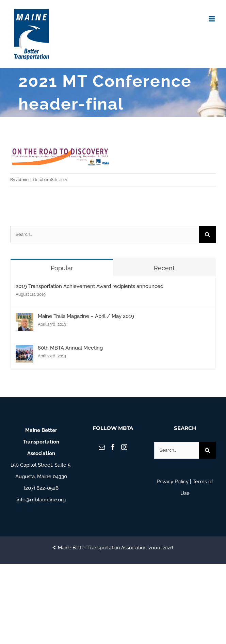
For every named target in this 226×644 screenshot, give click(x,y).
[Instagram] (124, 447)
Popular (62, 268)
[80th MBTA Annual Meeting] (25, 351)
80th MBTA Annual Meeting (70, 348)
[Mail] (102, 447)
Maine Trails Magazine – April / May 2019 (86, 316)
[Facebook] (113, 447)
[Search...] (104, 235)
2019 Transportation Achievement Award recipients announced (90, 286)
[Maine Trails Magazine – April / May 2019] (25, 319)
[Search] (207, 235)
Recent (164, 268)
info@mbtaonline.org (41, 500)
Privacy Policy (173, 482)
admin (22, 180)
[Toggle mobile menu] (212, 19)
